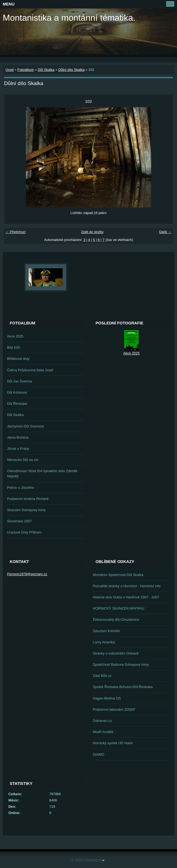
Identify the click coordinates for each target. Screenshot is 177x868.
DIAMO (99, 754)
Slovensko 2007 (19, 521)
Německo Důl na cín (23, 460)
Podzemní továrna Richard (28, 499)
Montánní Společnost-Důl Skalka (118, 575)
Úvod (10, 70)
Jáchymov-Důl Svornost (25, 426)
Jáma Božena (18, 437)
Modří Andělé (103, 732)
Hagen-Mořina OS (107, 698)
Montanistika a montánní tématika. (69, 18)
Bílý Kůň (14, 347)
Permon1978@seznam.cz (27, 574)
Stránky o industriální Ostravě (116, 653)
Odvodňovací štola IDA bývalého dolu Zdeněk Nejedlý (42, 474)
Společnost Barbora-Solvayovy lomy (121, 664)
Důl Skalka (46, 70)
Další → (165, 232)
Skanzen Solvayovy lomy (26, 510)
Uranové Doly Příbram (24, 532)
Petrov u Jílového (21, 488)
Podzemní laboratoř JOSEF (114, 709)
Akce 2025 (15, 336)
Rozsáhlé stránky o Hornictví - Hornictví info (127, 586)
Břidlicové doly (18, 359)
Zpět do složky (92, 232)
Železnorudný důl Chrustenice (116, 620)
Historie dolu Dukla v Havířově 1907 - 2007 (126, 597)
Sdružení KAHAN (106, 631)
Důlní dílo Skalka (71, 70)
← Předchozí (16, 232)
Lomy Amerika (104, 642)
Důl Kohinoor (17, 392)
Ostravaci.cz (102, 721)
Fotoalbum (26, 70)
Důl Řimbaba (17, 404)
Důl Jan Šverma (19, 381)
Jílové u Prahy (18, 449)
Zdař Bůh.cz (102, 676)
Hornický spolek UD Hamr (113, 743)
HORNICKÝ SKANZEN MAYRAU (119, 608)
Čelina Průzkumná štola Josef (30, 370)
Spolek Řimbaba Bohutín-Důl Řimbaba (123, 687)
